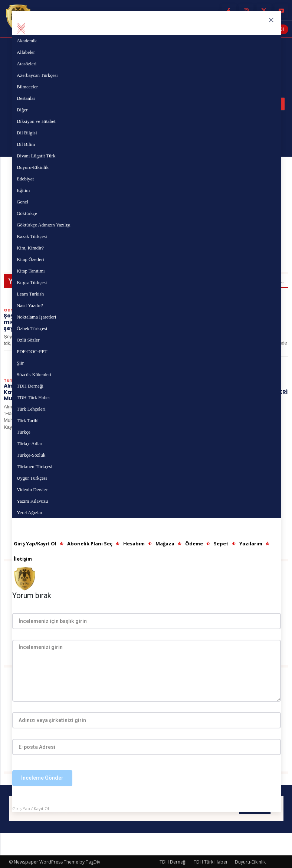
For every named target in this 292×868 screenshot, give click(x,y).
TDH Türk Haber (211, 861)
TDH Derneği (173, 861)
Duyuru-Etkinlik (250, 861)
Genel (11, 310)
